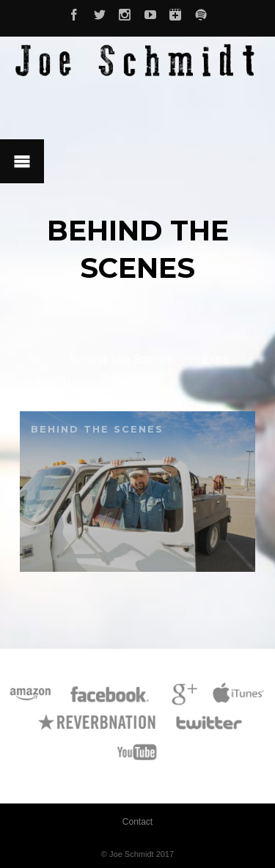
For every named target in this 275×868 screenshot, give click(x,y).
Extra (215, 360)
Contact (137, 822)
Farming (49, 379)
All (34, 360)
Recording (127, 379)
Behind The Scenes (121, 360)
